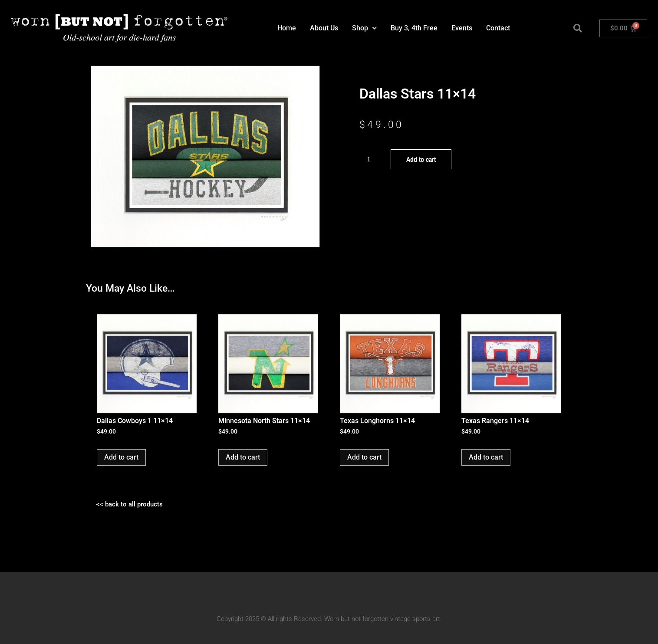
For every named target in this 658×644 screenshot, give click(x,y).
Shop (364, 28)
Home (287, 28)
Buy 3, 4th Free (414, 28)
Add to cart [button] (121, 457)
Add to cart (421, 159)
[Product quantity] (372, 159)
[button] (578, 28)
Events (462, 28)
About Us (324, 28)
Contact (498, 28)
